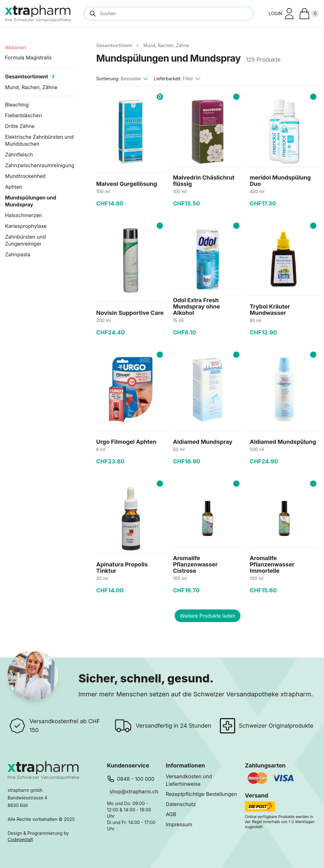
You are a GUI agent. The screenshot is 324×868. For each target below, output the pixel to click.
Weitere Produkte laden (208, 616)
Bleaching (17, 105)
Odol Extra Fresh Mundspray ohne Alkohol (196, 306)
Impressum (179, 824)
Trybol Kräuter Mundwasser (270, 310)
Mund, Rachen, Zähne (166, 45)
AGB (171, 814)
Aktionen (16, 47)
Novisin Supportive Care (130, 313)
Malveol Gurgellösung (127, 184)
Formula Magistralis (28, 58)
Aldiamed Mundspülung (283, 442)
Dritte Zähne (20, 126)
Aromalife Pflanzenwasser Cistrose (195, 564)
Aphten (14, 187)
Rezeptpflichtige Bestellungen (201, 794)
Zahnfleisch (19, 155)
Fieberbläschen (24, 115)
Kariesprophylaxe (26, 226)
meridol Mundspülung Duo (280, 181)
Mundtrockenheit (25, 176)
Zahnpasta (18, 254)
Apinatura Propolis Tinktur (122, 568)
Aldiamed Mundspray (203, 442)
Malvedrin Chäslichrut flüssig (204, 181)
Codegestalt (20, 839)
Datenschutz (181, 804)
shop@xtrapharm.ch (134, 792)
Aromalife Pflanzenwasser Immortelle (272, 564)
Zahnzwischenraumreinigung (40, 165)
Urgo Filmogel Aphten (126, 442)
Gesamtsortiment (114, 45)
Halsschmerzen (24, 215)
